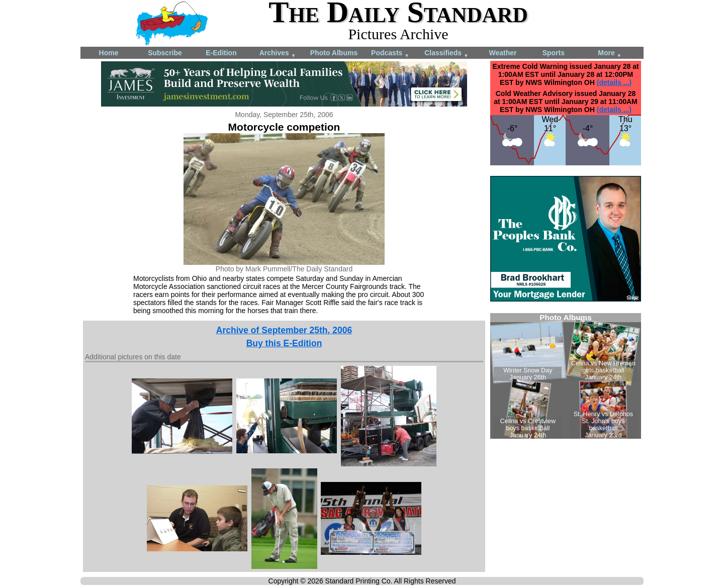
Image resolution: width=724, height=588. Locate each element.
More (610, 54)
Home (109, 53)
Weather (503, 53)
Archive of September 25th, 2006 (284, 330)
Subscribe (165, 53)
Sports (554, 53)
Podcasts (390, 54)
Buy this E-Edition (284, 343)
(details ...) (614, 82)
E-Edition (221, 53)
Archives (278, 54)
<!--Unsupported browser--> (566, 376)
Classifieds (446, 54)
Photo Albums (334, 53)
